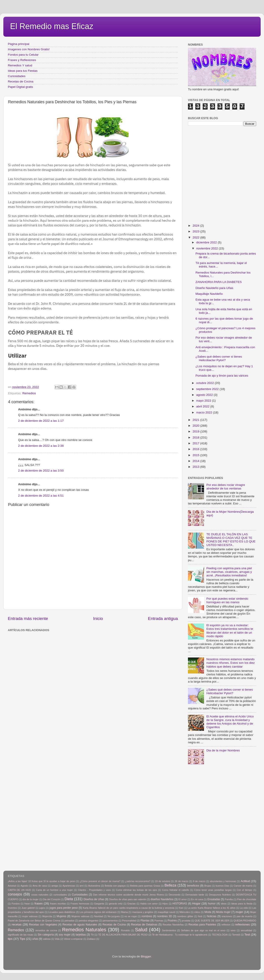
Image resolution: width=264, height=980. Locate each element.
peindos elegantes (89, 921)
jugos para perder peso (64, 908)
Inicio (98, 619)
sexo (233, 930)
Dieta (69, 899)
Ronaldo (125, 930)
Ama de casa (40, 886)
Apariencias (69, 886)
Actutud (12, 886)
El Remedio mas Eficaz (52, 26)
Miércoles (185, 912)
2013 (196, 467)
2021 (196, 420)
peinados (69, 921)
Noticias (212, 916)
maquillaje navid (166, 912)
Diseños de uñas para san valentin (128, 899)
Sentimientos (169, 930)
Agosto (24, 886)
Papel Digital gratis (20, 87)
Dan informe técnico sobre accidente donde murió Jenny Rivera (128, 895)
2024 (196, 226)
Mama (124, 912)
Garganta (99, 904)
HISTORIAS (180, 904)
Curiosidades (17, 76)
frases (39, 903)
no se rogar (131, 916)
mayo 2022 (204, 401)
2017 (196, 443)
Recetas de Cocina (21, 81)
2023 (196, 231)
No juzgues (114, 916)
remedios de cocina (46, 930)
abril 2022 (203, 406)
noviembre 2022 (208, 248)
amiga (55, 886)
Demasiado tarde (195, 895)
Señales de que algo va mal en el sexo (203, 930)
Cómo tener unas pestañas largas (213, 890)
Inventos (12, 908)
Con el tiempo (245, 890)
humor (212, 904)
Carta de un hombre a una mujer (54, 890)
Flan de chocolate (247, 899)
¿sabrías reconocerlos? (138, 881)
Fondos (16, 904)
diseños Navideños (162, 899)
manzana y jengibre (143, 912)
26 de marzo (182, 881)
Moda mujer (223, 912)
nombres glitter (185, 916)
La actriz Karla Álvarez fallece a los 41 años (212, 908)
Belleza (170, 885)
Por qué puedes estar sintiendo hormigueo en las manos (227, 600)
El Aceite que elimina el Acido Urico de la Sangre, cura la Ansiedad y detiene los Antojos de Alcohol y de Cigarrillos (230, 722)
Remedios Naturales (84, 930)
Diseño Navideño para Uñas (214, 288)
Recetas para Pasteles (202, 925)
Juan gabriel (28, 908)
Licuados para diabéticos (62, 912)
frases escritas (58, 904)
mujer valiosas (30, 916)
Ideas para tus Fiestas (23, 71)
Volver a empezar (73, 939)
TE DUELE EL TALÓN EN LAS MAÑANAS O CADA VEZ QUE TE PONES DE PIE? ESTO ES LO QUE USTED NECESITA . (231, 540)
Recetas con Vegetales (43, 925)
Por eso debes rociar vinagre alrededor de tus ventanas (226, 487)
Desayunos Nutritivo (220, 895)
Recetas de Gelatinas (144, 925)
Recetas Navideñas (173, 925)
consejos (15, 894)
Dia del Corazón (52, 899)
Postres (172, 921)
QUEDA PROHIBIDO (245, 921)
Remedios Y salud (20, 65)
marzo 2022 (205, 412)
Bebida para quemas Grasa (145, 886)
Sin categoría (46, 935)
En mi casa (197, 899)
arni (82, 886)
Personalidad (129, 921)
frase (27, 904)
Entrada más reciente (28, 619)
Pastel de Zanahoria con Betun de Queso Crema (34, 921)
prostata (186, 921)
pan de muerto (245, 916)
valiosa (47, 939)
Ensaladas (214, 899)
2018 (196, 437)
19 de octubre (163, 881)
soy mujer (65, 935)
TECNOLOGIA (220, 935)
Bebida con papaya (115, 886)
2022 (196, 237)
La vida (244, 908)
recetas (17, 924)
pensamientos (110, 921)
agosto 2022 (205, 395)
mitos (197, 912)
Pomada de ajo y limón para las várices (222, 376)
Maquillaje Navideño (209, 294)
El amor (182, 899)
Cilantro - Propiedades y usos (94, 890)
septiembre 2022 (208, 389)
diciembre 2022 (207, 242)
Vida (57, 939)
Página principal (19, 44)
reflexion (226, 925)
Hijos (165, 904)
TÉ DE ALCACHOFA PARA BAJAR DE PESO (123, 935)
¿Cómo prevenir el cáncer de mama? (100, 881)
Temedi (236, 935)
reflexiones (242, 924)
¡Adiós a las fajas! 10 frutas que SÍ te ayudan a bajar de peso (42, 881)
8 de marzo (199, 881)
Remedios (29, 393)
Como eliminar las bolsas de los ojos (136, 890)
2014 (196, 461)
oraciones (227, 916)
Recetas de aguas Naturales (80, 925)
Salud (141, 930)
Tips (22, 939)
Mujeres (61, 916)
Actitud (245, 881)
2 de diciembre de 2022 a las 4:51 (41, 496)
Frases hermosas (80, 904)
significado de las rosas (20, 935)
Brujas (208, 886)
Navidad (99, 916)
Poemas (159, 921)
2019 (196, 431)
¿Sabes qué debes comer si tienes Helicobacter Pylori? (219, 358)
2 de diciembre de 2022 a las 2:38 (41, 446)
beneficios (193, 886)
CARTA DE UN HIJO (19, 890)
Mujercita (47, 916)
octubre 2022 (205, 383)
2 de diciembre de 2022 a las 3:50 (41, 471)
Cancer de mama (243, 886)
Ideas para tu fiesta (242, 904)
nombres (147, 916)
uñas (35, 939)
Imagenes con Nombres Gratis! (29, 49)
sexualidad (247, 930)
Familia (229, 899)
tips (10, 939)
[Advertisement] (42, 675)
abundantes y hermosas (223, 881)
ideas (224, 904)
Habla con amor (149, 904)
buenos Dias (222, 886)
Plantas (145, 921)
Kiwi (181, 908)
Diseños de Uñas (94, 899)
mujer (239, 912)
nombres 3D (165, 916)
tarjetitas (81, 935)
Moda (208, 912)
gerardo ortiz (116, 904)
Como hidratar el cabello (176, 890)
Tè (92, 935)
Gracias (131, 904)
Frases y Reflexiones (22, 60)
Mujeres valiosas (80, 916)
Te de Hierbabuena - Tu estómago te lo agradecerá (180, 935)
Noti (200, 916)
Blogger (146, 956)
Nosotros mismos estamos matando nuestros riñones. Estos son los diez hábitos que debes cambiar (230, 663)
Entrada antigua (163, 619)
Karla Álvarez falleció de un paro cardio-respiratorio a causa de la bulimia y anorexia (129, 908)
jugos (42, 908)
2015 (196, 455)
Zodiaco (91, 939)
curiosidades (60, 895)
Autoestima (94, 886)
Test (247, 935)
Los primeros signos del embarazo (98, 912)
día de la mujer (31, 899)
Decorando (175, 895)
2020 (196, 426)
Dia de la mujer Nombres (223, 750)
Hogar (196, 903)
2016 (196, 449)
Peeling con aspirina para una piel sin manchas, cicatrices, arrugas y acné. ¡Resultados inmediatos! (229, 572)
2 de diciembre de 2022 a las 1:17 (41, 421)
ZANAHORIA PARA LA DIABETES (219, 282)
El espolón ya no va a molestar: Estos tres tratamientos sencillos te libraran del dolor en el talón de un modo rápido (230, 631)
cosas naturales (40, 895)
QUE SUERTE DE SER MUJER (212, 921)
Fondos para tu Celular (23, 55)
